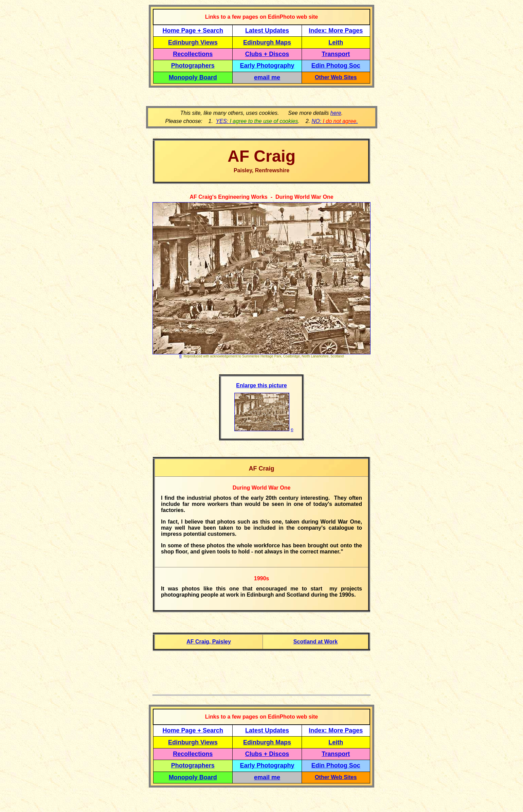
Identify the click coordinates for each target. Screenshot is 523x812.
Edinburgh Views (193, 42)
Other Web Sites (336, 77)
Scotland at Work (315, 642)
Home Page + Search (193, 31)
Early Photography (267, 66)
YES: (257, 121)
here (336, 113)
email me (267, 77)
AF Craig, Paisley (209, 642)
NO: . (335, 121)
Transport (336, 54)
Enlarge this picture (261, 385)
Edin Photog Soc (336, 66)
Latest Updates (267, 31)
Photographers (193, 66)
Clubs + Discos (267, 54)
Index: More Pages (336, 31)
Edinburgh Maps (267, 42)
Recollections (193, 54)
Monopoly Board (193, 77)
